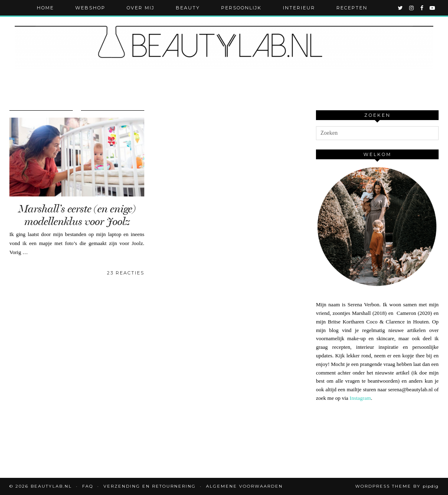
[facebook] (422, 8)
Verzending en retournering (150, 486)
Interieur (299, 8)
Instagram (360, 398)
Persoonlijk (241, 8)
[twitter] (401, 8)
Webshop (90, 8)
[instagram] (412, 8)
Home (45, 8)
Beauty (188, 8)
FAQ (88, 486)
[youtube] (433, 8)
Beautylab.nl (51, 486)
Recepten (352, 8)
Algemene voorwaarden (244, 486)
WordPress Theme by (397, 486)
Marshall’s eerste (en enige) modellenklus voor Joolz (77, 215)
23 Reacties (126, 273)
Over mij (141, 8)
